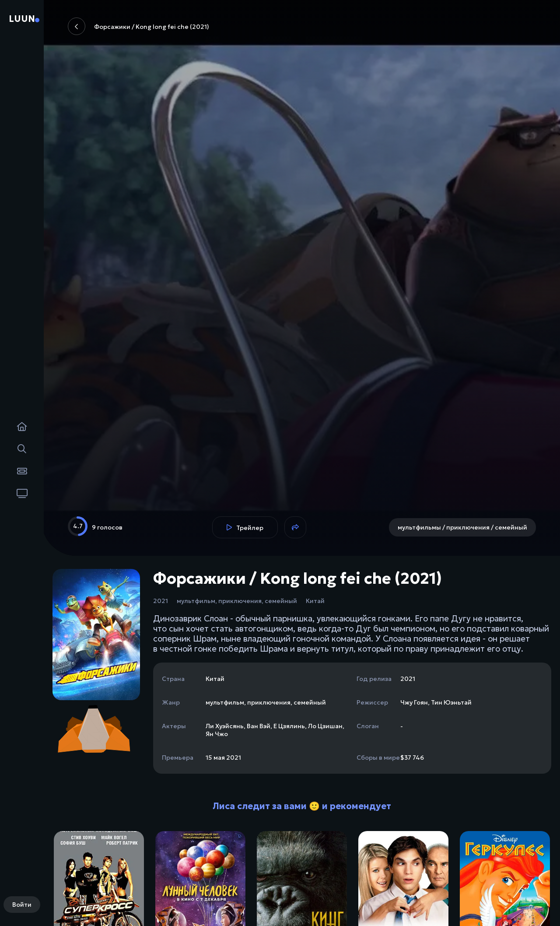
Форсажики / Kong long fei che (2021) (138, 26)
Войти (22, 905)
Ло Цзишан (325, 726)
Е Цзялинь (289, 726)
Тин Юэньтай (451, 702)
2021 (161, 601)
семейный (281, 601)
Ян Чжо (217, 734)
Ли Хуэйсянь (225, 726)
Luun (22, 19)
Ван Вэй (259, 726)
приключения (240, 601)
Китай (315, 601)
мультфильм (196, 601)
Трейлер (245, 528)
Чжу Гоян (414, 702)
